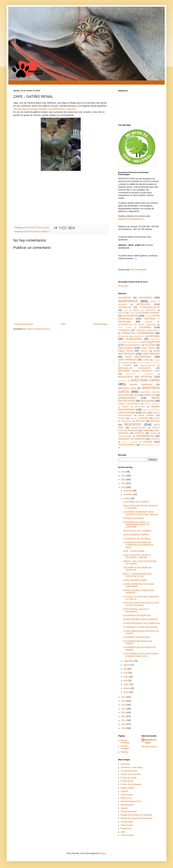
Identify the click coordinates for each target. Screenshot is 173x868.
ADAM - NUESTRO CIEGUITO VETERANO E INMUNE (137, 556)
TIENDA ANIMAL (125, 436)
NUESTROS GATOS (31, 232)
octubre (127, 498)
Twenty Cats (126, 828)
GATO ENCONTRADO (138, 357)
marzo (127, 684)
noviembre (129, 495)
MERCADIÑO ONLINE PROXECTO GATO (139, 371)
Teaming (124, 752)
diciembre (128, 491)
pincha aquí (123, 286)
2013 (124, 713)
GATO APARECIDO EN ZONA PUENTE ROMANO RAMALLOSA (141, 655)
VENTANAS (155, 439)
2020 (124, 480)
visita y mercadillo (130, 442)
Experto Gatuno (128, 788)
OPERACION (150, 395)
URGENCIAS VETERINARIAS (132, 439)
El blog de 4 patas (129, 778)
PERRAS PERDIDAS (152, 404)
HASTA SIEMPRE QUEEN (135, 580)
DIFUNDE (154, 336)
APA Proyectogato (138, 270)
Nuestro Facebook (125, 742)
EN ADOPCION (151, 342)
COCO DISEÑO (125, 328)
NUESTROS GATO (127, 388)
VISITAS (148, 442)
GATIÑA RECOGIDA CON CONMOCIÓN (141, 623)
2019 (124, 483)
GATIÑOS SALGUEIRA (133, 518)
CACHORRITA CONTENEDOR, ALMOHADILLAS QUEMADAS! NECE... (138, 545)
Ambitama (125, 764)
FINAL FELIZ (126, 351)
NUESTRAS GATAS (145, 380)
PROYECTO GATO (150, 741)
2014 (124, 709)
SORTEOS (139, 433)
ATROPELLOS (125, 307)
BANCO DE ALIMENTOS (144, 310)
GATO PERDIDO (127, 360)
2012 (124, 716)
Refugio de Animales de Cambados (136, 815)
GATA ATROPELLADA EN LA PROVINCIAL (136, 610)
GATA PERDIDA (151, 354)
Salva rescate (127, 825)
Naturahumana (127, 805)
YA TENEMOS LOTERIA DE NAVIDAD (140, 627)
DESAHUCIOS (139, 336)
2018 (124, 487)
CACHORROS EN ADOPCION (137, 616)
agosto (127, 665)
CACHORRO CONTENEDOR (136, 637)
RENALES (45, 232)
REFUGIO (140, 421)
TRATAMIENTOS (145, 436)
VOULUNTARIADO (127, 445)
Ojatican (124, 808)
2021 (124, 476)
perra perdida (148, 401)
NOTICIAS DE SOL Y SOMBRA (137, 531)
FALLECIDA (150, 345)
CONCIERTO (124, 330)
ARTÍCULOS (143, 304)
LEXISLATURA (141, 363)
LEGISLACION (127, 363)
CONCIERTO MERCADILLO (148, 330)
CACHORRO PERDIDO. (149, 313)
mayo (126, 677)
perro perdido (128, 413)
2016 (124, 701)
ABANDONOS (125, 298)
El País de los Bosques (131, 784)
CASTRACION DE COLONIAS (137, 539)
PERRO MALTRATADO (151, 410)
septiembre (129, 661)
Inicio (63, 324)
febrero (127, 688)
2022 (124, 472)
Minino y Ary (126, 798)
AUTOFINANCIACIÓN (150, 307)
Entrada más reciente (24, 324)
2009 (124, 728)
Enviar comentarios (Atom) (38, 329)
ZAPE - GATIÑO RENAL (134, 551)
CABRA (132, 313)
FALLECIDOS (126, 348)
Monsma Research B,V (131, 801)
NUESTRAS (122, 381)
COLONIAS (145, 327)
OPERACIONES (127, 398)
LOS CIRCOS (155, 363)
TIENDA (153, 433)
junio (126, 673)
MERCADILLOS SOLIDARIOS (134, 368)
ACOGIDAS (145, 298)
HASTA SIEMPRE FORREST (136, 535)
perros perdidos (146, 415)
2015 (124, 705)
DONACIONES (134, 339)
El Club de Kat (127, 781)
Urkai (123, 832)
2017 (124, 697)
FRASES (144, 351)
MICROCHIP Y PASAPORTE (140, 374)
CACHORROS (130, 316)
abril (126, 681)
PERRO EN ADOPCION (133, 407)
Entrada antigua (100, 324)
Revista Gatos (127, 822)
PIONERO (133, 418)
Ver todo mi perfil (149, 747)
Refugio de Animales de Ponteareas (136, 818)
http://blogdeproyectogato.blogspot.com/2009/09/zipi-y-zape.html (45, 109)
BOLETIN (122, 313)
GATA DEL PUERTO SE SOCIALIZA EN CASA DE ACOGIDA (141, 604)
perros (145, 413)
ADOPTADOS (128, 301)
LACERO (156, 360)
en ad (138, 342)
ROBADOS (133, 431)
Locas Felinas (127, 795)
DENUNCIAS (123, 336)
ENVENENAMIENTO (133, 345)
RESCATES (133, 424)
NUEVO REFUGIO (130, 395)
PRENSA (144, 418)
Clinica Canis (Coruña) (131, 774)
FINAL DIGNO (148, 348)
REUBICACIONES (138, 428)
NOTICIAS (146, 377)
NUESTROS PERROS (150, 392)
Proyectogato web (129, 811)
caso (147, 316)
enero (126, 692)
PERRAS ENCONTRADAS (129, 404)
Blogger (102, 853)
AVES (126, 310)
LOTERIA (127, 366)
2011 (124, 720)
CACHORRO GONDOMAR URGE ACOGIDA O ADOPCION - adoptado (141, 513)
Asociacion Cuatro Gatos (132, 767)
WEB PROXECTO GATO (150, 445)
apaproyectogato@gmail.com (131, 219)
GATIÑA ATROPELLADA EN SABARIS (140, 619)
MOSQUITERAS (126, 377)
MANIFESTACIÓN (148, 366)
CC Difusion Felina (129, 771)
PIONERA (122, 418)
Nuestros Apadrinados (141, 384)
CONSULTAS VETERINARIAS (138, 333)
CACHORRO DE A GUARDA (136, 502)
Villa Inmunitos (127, 835)
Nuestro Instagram (125, 747)
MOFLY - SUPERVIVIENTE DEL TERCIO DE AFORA (137, 575)
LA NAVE (146, 360)
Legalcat (124, 791)
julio (126, 669)
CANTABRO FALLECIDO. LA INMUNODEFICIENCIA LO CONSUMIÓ (136, 525)
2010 (124, 724)
